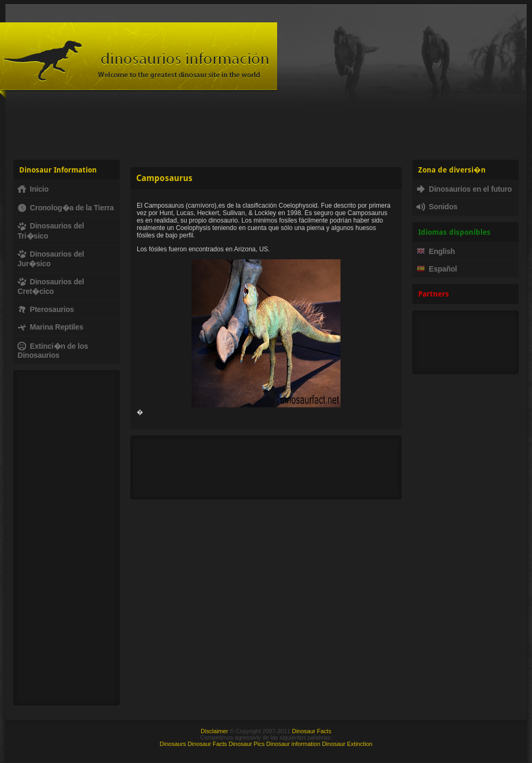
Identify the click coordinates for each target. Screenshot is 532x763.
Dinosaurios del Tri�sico (51, 231)
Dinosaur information (294, 744)
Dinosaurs (173, 744)
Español (437, 269)
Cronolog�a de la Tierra (66, 208)
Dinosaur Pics (247, 744)
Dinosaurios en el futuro (464, 189)
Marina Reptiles (50, 327)
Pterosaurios (46, 309)
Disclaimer (214, 731)
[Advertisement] (266, 128)
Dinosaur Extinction (347, 744)
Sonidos (437, 207)
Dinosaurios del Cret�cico (51, 286)
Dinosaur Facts (312, 731)
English (436, 251)
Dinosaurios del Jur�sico (51, 259)
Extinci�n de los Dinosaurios (53, 351)
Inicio (33, 189)
